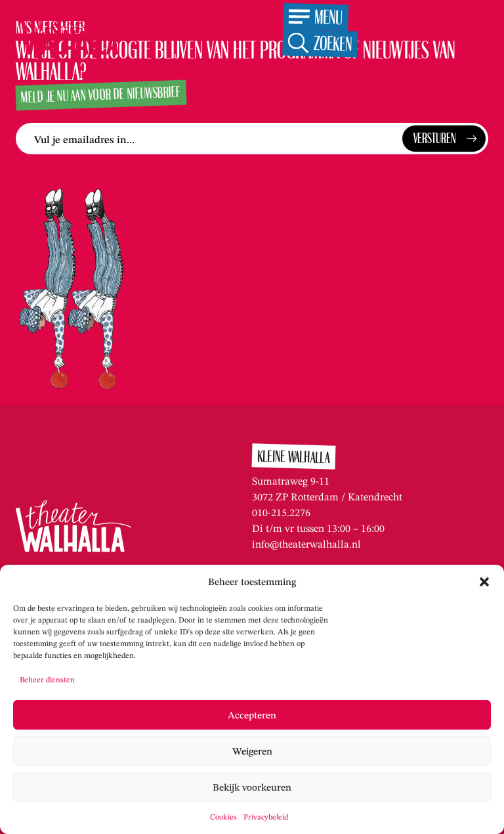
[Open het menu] (316, 17)
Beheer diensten (47, 679)
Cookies (223, 817)
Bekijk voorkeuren (252, 787)
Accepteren (252, 715)
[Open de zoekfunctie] (320, 44)
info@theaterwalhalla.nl (306, 544)
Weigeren (252, 751)
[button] (484, 582)
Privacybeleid (266, 817)
